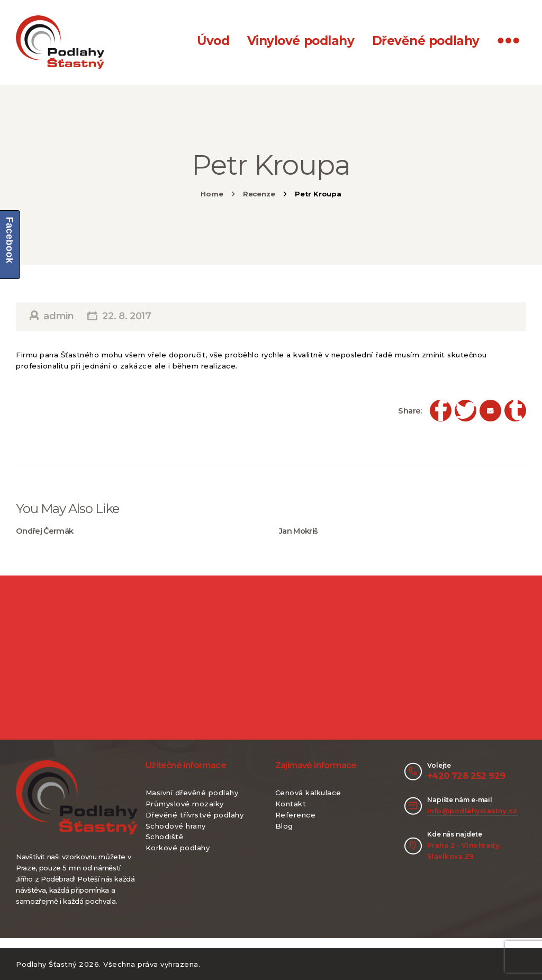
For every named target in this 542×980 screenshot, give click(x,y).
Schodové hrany (176, 826)
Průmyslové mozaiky (185, 804)
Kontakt (291, 804)
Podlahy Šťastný (46, 964)
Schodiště (165, 837)
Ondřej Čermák (45, 531)
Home (212, 194)
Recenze (259, 194)
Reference (296, 815)
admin (59, 316)
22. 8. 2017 (127, 316)
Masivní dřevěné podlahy (192, 793)
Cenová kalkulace (308, 793)
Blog (284, 826)
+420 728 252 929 (466, 776)
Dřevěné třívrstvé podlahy (195, 815)
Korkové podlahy (178, 848)
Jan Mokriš (299, 531)
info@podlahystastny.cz (472, 811)
